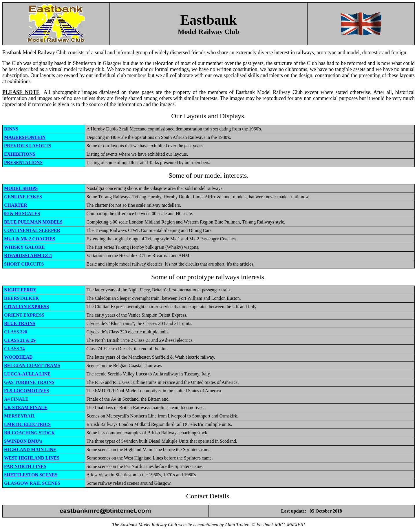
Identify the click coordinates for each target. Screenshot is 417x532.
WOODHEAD (18, 357)
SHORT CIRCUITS (24, 264)
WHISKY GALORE (24, 247)
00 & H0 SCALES (22, 214)
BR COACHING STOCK (30, 433)
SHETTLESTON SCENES (31, 475)
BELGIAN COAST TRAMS (32, 365)
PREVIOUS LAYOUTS (28, 146)
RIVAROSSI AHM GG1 (28, 256)
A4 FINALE (16, 399)
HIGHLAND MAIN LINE (30, 450)
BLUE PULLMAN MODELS (33, 222)
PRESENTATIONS (23, 162)
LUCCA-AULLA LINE (27, 374)
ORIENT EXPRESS (24, 315)
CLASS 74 (14, 349)
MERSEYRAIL (20, 416)
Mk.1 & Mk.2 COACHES (30, 239)
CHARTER (15, 205)
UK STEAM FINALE (26, 407)
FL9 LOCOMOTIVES (26, 391)
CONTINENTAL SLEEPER (32, 230)
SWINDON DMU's (23, 441)
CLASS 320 (16, 332)
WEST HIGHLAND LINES (32, 458)
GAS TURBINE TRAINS (29, 382)
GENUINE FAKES (23, 197)
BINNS (11, 129)
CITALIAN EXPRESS (26, 307)
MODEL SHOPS (21, 188)
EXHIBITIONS (20, 154)
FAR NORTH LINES (25, 466)
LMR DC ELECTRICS (27, 424)
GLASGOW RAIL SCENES (32, 483)
